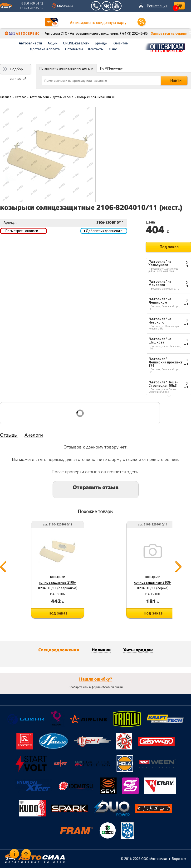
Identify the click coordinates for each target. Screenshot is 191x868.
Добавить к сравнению (103, 231)
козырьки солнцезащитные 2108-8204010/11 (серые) (153, 582)
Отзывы (9, 435)
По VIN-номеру (111, 68)
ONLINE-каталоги (76, 43)
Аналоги (34, 435)
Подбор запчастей (18, 71)
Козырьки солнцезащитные (96, 97)
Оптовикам (74, 49)
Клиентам (121, 43)
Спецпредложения (59, 650)
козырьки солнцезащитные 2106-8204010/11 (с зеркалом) (58, 582)
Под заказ (169, 247)
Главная (6, 97)
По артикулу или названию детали (66, 68)
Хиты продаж (138, 650)
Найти (176, 80)
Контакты (96, 49)
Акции (53, 43)
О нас (113, 49)
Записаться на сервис (169, 33)
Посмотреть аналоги (22, 231)
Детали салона (63, 97)
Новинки (101, 650)
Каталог (20, 97)
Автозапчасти (30, 43)
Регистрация (157, 6)
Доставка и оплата (45, 49)
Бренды (101, 43)
